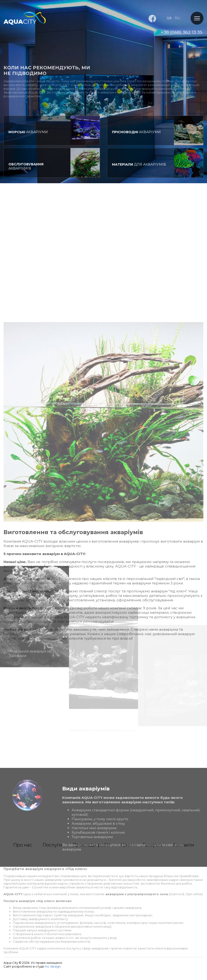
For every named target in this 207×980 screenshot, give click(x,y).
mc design (53, 966)
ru (177, 18)
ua (169, 18)
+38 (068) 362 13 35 (182, 32)
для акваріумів (139, 167)
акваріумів (26, 168)
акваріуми (28, 132)
